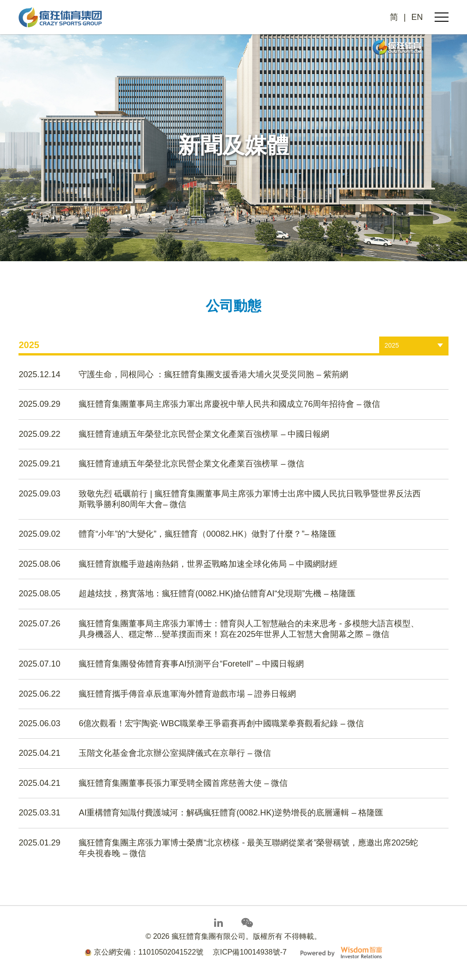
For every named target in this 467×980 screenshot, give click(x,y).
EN (417, 17)
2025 (392, 345)
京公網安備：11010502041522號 (144, 952)
